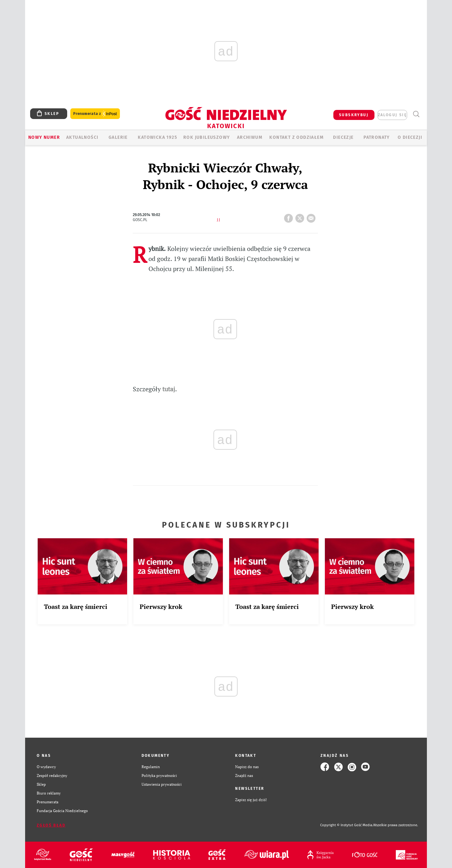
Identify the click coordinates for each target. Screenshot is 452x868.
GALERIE (118, 137)
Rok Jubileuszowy (207, 137)
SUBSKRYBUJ (354, 115)
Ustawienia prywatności (162, 784)
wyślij (312, 216)
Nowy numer (44, 137)
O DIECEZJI (410, 137)
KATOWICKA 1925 (157, 137)
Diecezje (343, 137)
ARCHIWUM (250, 137)
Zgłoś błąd (51, 825)
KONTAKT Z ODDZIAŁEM (296, 137)
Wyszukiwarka (416, 114)
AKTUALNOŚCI (82, 137)
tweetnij (301, 216)
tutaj (169, 389)
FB (290, 216)
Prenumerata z (95, 114)
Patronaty (377, 137)
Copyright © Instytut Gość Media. (347, 825)
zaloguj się (392, 115)
